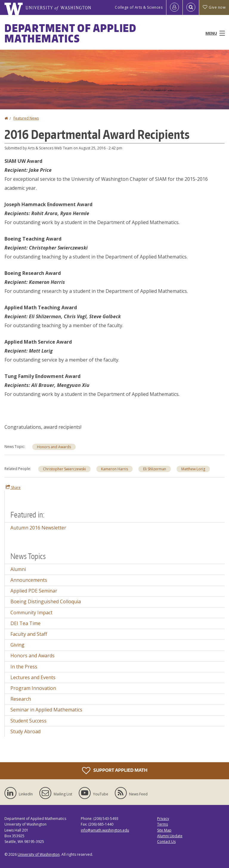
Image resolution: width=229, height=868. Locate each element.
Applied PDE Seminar (34, 591)
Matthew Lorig (193, 469)
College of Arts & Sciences (139, 7)
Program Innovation (33, 688)
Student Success (28, 721)
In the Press (24, 667)
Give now (214, 7)
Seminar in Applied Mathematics (46, 710)
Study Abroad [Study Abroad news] (25, 731)
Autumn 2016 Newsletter (38, 528)
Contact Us (166, 842)
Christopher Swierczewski (64, 469)
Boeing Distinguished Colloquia (46, 601)
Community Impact (31, 613)
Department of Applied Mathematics (71, 33)
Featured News (26, 118)
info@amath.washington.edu (105, 830)
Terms (163, 824)
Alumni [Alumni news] (18, 569)
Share (13, 487)
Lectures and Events (33, 677)
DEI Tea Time (25, 623)
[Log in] (174, 7)
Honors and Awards (54, 447)
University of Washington (39, 854)
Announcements (29, 580)
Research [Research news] (21, 699)
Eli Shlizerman (155, 469)
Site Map (164, 830)
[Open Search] (191, 7)
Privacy (163, 819)
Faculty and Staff (29, 634)
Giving (17, 645)
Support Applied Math (115, 771)
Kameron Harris (114, 469)
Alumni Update (170, 836)
